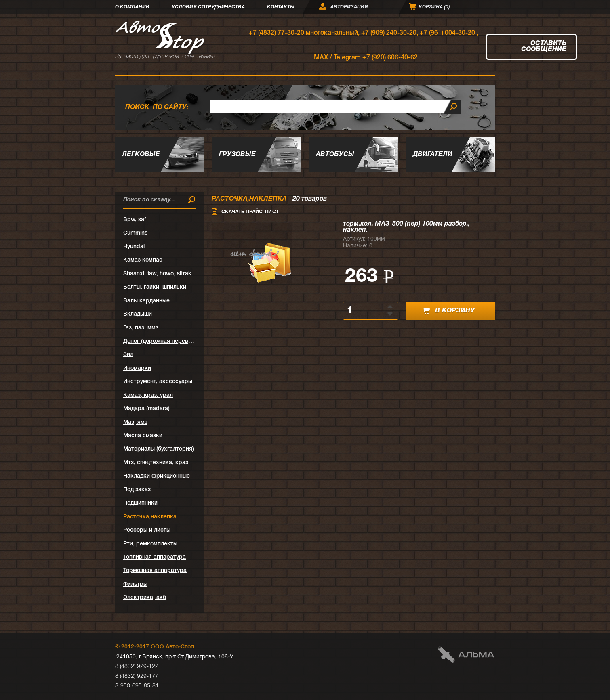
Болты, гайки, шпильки (155, 287)
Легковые (141, 155)
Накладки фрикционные (157, 476)
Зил (128, 355)
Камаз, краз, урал (148, 395)
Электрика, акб (145, 598)
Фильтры (135, 584)
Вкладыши (138, 314)
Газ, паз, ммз (141, 328)
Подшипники (140, 503)
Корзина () (434, 7)
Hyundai (134, 247)
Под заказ (137, 490)
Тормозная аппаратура (155, 571)
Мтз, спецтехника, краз (156, 463)
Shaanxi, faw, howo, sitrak (157, 274)
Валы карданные (146, 301)
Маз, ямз (135, 422)
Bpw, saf (135, 220)
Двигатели (433, 155)
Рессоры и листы (147, 530)
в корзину (449, 311)
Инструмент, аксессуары (158, 382)
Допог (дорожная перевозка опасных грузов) (185, 341)
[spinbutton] (366, 311)
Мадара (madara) (146, 409)
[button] (391, 306)
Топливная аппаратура (155, 557)
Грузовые (237, 155)
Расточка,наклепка (150, 517)
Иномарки (137, 368)
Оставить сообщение (544, 47)
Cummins (135, 233)
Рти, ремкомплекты (150, 544)
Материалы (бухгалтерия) (159, 449)
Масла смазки (143, 436)
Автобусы (335, 155)
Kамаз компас (143, 260)
